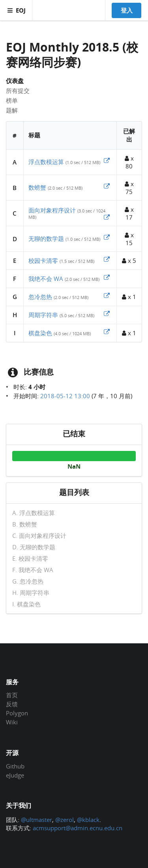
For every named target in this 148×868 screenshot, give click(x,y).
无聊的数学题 (46, 238)
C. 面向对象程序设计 (39, 536)
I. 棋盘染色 (26, 604)
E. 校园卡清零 (30, 558)
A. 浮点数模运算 (34, 513)
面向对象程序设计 (52, 210)
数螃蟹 (37, 187)
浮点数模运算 (46, 162)
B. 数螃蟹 (25, 524)
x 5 (129, 260)
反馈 (12, 704)
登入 (127, 10)
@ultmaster (37, 820)
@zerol (65, 820)
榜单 (12, 100)
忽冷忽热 (40, 297)
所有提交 (18, 90)
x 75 (129, 188)
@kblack (88, 820)
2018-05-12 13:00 (65, 396)
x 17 (129, 213)
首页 (12, 695)
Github (15, 766)
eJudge (15, 775)
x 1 (129, 297)
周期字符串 (43, 315)
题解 (12, 110)
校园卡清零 (43, 260)
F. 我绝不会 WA (33, 570)
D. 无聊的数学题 (34, 547)
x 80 (129, 162)
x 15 (129, 239)
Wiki (12, 722)
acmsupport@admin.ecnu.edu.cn (78, 828)
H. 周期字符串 (31, 593)
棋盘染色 (40, 333)
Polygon (17, 713)
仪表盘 (15, 81)
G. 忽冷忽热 (28, 581)
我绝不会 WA (46, 279)
